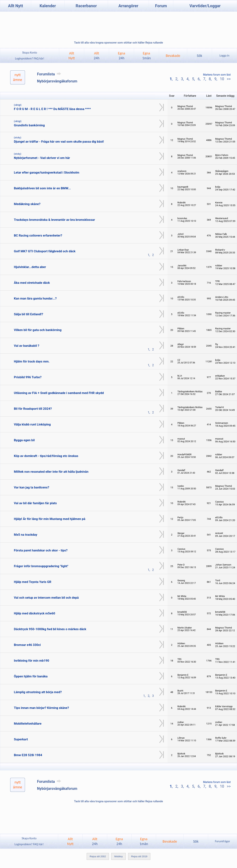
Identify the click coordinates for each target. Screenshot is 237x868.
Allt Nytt (15, 6)
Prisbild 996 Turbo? (28, 377)
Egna (122, 56)
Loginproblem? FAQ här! (30, 58)
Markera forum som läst (217, 75)
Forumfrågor (222, 841)
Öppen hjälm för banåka (31, 676)
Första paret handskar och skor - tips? (41, 550)
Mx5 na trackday (26, 535)
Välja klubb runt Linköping (32, 424)
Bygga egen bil (24, 440)
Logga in (224, 55)
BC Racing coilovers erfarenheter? (38, 235)
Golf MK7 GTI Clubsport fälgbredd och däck (45, 251)
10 (222, 79)
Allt (97, 56)
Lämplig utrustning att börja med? (38, 692)
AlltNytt (72, 56)
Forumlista (50, 74)
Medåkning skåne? (27, 204)
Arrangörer (128, 6)
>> (228, 79)
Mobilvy (118, 856)
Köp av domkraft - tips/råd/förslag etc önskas (46, 456)
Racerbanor (86, 6)
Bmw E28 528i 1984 (28, 755)
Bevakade (173, 56)
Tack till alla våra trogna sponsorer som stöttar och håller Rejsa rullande (118, 43)
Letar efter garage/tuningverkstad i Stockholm (47, 172)
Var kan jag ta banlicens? (32, 487)
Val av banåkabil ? (27, 346)
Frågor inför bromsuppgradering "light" (41, 566)
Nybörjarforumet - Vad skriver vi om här (42, 158)
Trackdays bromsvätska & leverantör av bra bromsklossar (54, 220)
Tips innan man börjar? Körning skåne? (41, 708)
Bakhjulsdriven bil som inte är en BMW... (42, 188)
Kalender (48, 6)
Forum (161, 6)
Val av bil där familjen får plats (35, 503)
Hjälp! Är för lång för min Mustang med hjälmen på (50, 519)
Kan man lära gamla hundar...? (35, 298)
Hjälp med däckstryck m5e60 (35, 613)
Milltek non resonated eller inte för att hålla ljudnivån (51, 472)
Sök (200, 56)
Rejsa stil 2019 (139, 856)
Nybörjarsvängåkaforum (57, 81)
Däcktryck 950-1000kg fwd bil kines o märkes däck (50, 629)
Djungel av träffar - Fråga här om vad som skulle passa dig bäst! (59, 142)
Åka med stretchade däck (32, 283)
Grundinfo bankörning (29, 125)
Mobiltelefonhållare (28, 724)
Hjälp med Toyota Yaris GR (33, 582)
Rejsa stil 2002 (98, 856)
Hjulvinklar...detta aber (30, 267)
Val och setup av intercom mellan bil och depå (46, 598)
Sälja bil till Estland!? (29, 314)
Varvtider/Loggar (205, 6)
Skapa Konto (30, 53)
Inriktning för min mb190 (31, 661)
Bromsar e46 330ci (27, 645)
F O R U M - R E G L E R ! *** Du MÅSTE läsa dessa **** (52, 109)
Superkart (21, 739)
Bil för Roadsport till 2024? (33, 409)
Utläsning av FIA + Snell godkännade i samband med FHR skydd (59, 393)
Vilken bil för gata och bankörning (38, 330)
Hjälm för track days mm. (32, 361)
